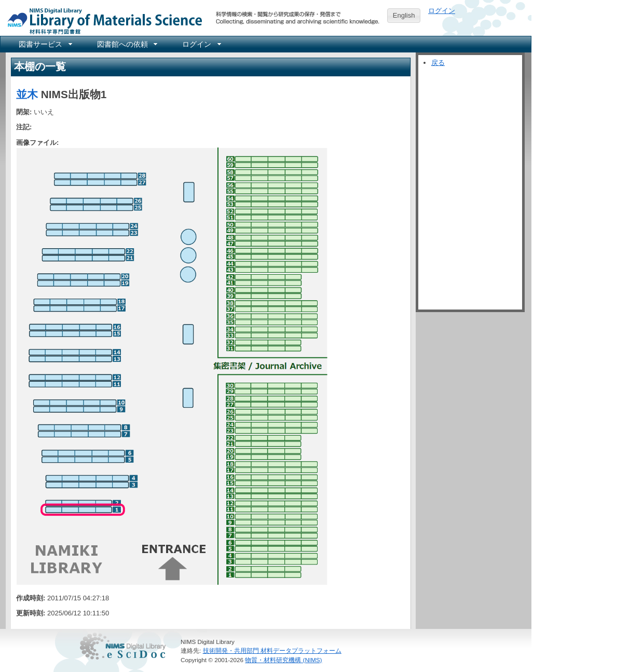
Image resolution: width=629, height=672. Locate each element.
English (404, 15)
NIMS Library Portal (102, 21)
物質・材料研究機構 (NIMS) (283, 660)
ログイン (442, 11)
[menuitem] (45, 44)
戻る (438, 63)
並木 (27, 94)
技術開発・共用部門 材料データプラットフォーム (272, 650)
